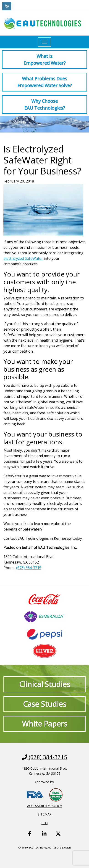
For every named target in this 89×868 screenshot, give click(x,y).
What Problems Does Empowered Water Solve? (44, 82)
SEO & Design (62, 847)
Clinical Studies (45, 684)
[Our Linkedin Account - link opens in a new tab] (44, 837)
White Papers (44, 724)
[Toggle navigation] (44, 42)
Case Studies (45, 704)
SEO (45, 823)
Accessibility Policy (44, 806)
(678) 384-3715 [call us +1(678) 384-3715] (29, 568)
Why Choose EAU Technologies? (44, 104)
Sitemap (45, 814)
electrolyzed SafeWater (23, 258)
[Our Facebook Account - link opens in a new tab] (31, 837)
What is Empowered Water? (44, 59)
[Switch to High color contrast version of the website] (7, 6)
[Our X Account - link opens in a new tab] (58, 837)
